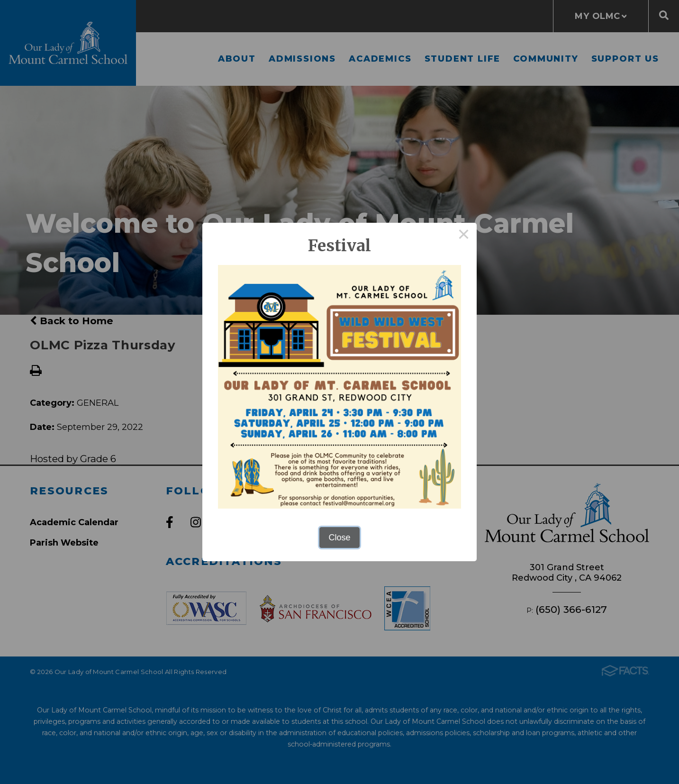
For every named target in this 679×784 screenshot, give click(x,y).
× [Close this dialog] (464, 236)
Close (339, 538)
